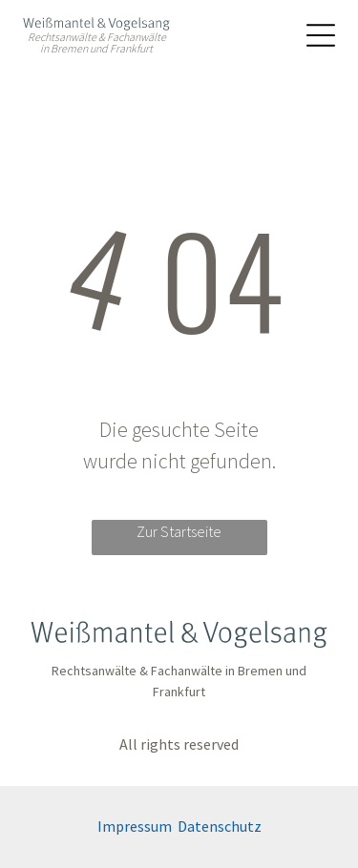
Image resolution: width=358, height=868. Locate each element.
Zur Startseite (179, 531)
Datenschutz (220, 826)
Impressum (135, 826)
